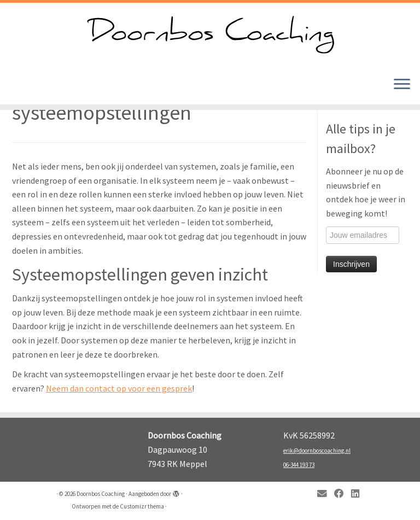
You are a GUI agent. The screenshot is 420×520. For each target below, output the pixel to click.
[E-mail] (326, 494)
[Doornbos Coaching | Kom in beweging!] (210, 35)
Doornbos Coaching (101, 494)
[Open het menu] (402, 85)
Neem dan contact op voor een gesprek (119, 388)
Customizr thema (142, 506)
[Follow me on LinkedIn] (359, 494)
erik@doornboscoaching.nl (317, 451)
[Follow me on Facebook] (343, 494)
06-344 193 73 (299, 465)
